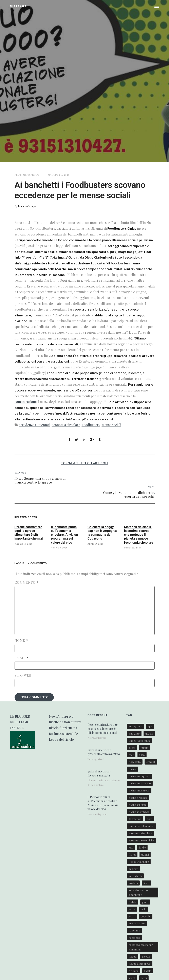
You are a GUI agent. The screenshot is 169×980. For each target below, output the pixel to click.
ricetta (133, 956)
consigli (151, 762)
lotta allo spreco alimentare (138, 892)
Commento (27, 582)
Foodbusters (91, 425)
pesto (132, 916)
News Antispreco (27, 175)
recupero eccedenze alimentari (141, 947)
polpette (146, 916)
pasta (132, 909)
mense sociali (111, 425)
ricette (146, 956)
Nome (21, 641)
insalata (133, 883)
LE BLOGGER (20, 716)
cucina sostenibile (139, 812)
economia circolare (66, 425)
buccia (145, 748)
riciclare (134, 971)
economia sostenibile (141, 840)
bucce (132, 748)
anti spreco (135, 726)
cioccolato (135, 762)
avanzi (149, 733)
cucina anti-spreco (140, 783)
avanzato (134, 733)
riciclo (148, 971)
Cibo (142, 755)
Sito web (23, 675)
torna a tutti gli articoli (84, 463)
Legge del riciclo (61, 739)
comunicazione (26, 402)
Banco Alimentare (139, 741)
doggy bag (135, 819)
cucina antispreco (139, 790)
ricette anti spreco (140, 964)
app (150, 726)
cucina (132, 769)
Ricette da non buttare (65, 722)
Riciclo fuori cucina (63, 728)
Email (22, 658)
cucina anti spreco (139, 776)
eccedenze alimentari (34, 425)
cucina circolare (138, 798)
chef (131, 755)
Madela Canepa (27, 206)
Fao (131, 847)
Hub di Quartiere (139, 862)
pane (145, 902)
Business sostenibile (63, 734)
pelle (143, 909)
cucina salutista (138, 805)
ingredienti (135, 876)
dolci (150, 819)
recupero (134, 938)
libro (146, 883)
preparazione (137, 923)
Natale (133, 902)
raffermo (134, 930)
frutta (132, 854)
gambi (145, 854)
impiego (133, 869)
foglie (142, 847)
